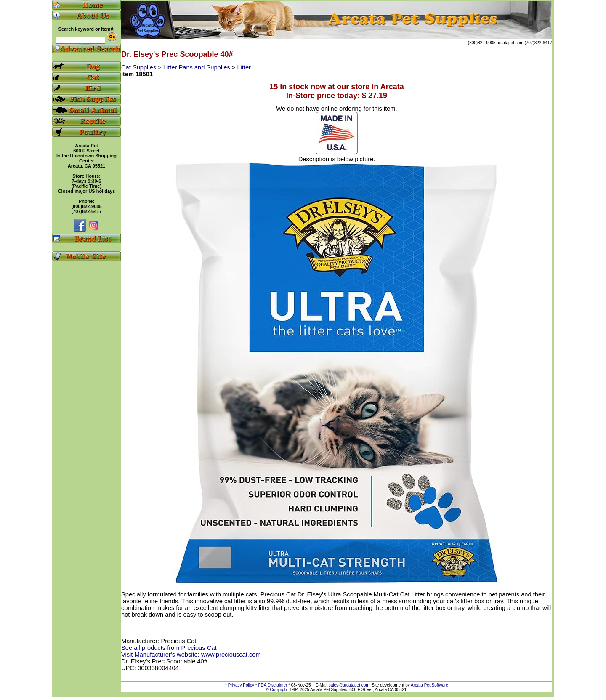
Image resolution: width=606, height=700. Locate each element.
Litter (244, 67)
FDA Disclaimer (272, 685)
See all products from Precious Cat (169, 648)
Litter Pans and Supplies (198, 67)
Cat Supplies (140, 67)
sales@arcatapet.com (349, 685)
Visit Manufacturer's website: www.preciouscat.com (191, 655)
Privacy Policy (241, 685)
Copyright (279, 690)
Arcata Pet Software (429, 685)
